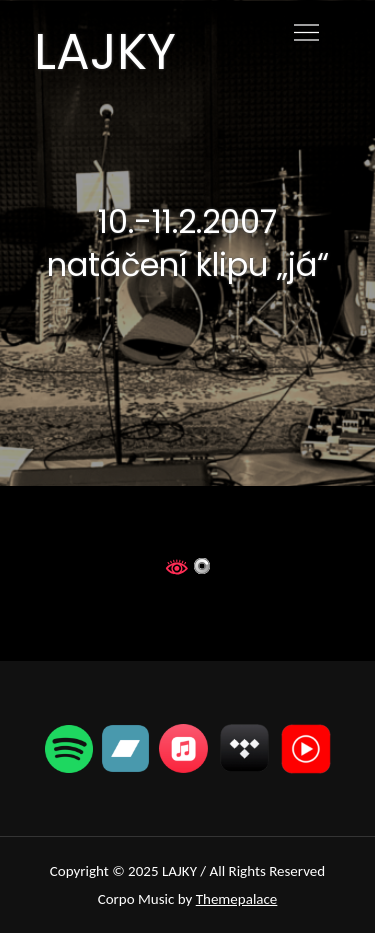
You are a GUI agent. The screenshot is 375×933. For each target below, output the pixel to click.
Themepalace (237, 899)
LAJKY (105, 52)
